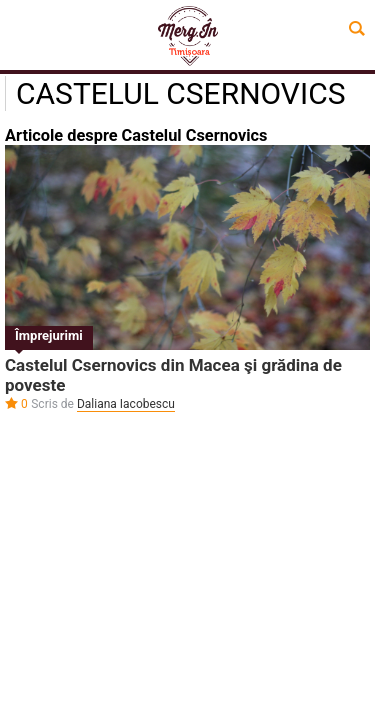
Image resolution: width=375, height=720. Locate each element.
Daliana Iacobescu (126, 404)
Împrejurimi (49, 335)
